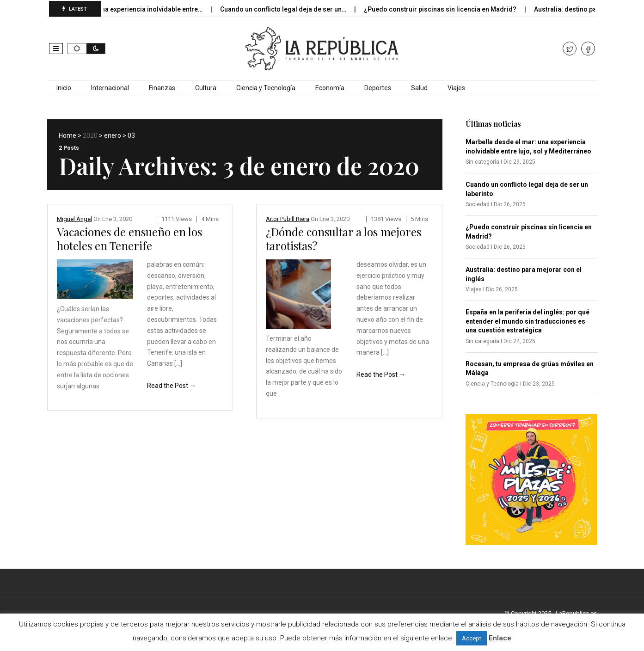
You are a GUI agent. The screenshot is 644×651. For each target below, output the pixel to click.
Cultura (206, 88)
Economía (330, 88)
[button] (56, 49)
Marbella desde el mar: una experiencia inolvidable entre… (120, 9)
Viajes (456, 88)
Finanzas (162, 88)
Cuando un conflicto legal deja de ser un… (289, 9)
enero (113, 135)
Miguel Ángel (74, 219)
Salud (419, 88)
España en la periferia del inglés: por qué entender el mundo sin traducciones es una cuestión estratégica (527, 321)
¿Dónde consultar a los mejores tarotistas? (343, 239)
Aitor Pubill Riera (288, 219)
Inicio (64, 88)
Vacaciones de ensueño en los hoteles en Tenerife (129, 239)
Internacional (110, 88)
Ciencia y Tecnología (266, 88)
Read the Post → (172, 386)
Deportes (378, 88)
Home (67, 135)
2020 (90, 135)
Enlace (500, 638)
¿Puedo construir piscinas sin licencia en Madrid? (446, 9)
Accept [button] (472, 638)
